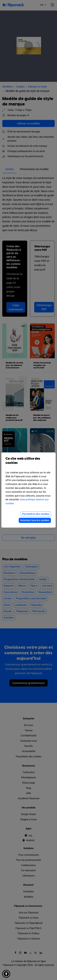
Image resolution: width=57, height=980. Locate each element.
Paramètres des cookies (36, 514)
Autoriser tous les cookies (35, 520)
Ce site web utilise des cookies (28, 463)
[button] (6, 974)
